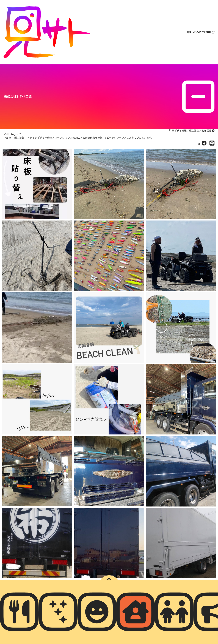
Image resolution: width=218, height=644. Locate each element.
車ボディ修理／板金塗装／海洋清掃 (192, 131)
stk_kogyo (12, 134)
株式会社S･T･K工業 (18, 97)
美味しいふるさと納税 (199, 32)
